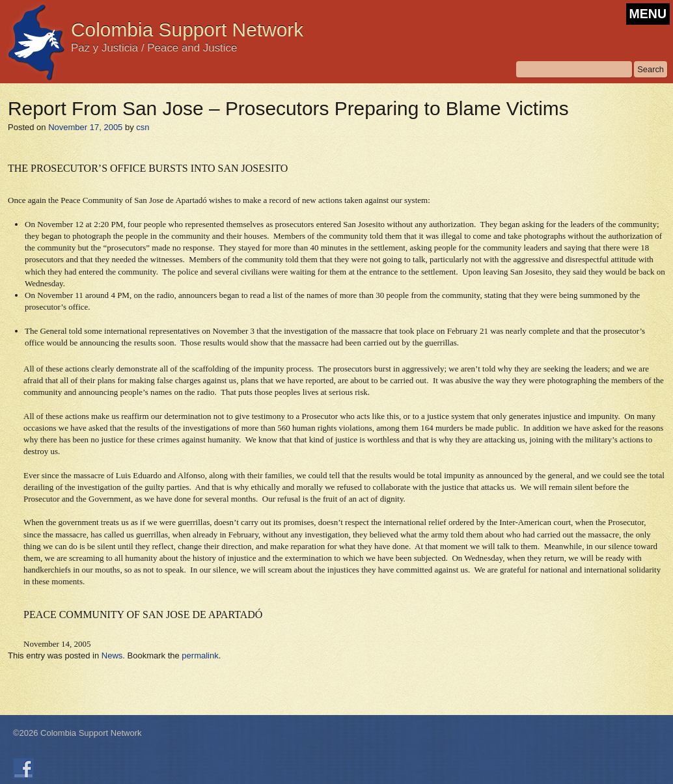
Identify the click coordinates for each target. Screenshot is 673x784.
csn (143, 127)
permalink (200, 656)
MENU (648, 14)
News (112, 656)
